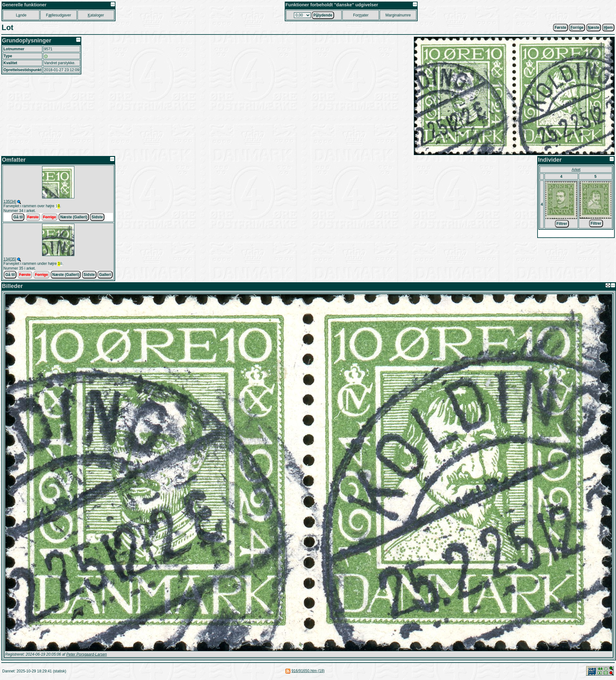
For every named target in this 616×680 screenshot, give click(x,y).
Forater (361, 15)
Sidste (97, 218)
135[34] (10, 202)
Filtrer (562, 224)
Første (560, 28)
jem (608, 28)
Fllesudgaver (58, 15)
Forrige (50, 218)
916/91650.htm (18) (308, 672)
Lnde (21, 15)
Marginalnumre (398, 15)
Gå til (18, 218)
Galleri (105, 276)
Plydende (323, 15)
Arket (576, 170)
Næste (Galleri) (74, 218)
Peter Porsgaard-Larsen (86, 656)
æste (594, 28)
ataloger (96, 15)
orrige (577, 28)
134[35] (10, 260)
